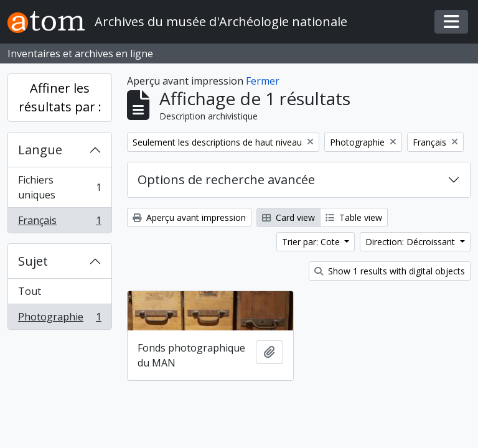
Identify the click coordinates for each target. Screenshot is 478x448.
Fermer (263, 81)
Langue (40, 150)
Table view (354, 217)
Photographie (59, 319)
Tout (30, 291)
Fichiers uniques (59, 187)
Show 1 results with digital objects (390, 271)
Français (59, 223)
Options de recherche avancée (226, 180)
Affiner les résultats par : (60, 97)
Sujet (33, 261)
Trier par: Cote (312, 242)
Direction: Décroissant (411, 242)
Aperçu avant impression (189, 217)
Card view (288, 217)
